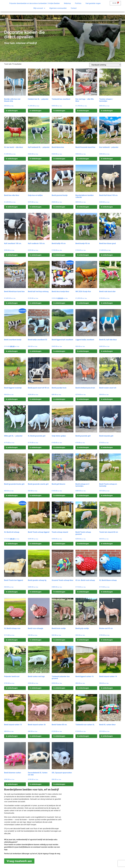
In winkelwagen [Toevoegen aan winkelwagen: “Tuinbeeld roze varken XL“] (83, 736)
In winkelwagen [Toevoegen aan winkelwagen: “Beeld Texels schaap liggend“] (35, 544)
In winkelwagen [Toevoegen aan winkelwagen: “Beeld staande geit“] (107, 447)
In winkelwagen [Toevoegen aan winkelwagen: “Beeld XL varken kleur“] (107, 736)
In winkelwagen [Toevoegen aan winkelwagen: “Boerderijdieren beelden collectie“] (83, 207)
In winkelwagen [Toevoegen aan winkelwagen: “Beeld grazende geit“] (83, 447)
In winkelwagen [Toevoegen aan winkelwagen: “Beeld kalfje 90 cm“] (59, 255)
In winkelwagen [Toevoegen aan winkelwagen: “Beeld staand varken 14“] (107, 688)
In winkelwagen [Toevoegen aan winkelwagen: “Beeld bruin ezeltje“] (59, 640)
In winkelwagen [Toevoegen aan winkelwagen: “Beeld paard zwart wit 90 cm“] (35, 399)
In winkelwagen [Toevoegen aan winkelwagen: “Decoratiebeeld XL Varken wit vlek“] (35, 784)
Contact (74, 8)
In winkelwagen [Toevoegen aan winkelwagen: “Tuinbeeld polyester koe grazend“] (59, 688)
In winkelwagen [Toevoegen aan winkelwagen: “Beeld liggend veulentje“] (12, 399)
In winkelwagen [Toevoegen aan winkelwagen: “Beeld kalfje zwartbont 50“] (35, 351)
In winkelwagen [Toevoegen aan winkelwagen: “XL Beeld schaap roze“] (12, 640)
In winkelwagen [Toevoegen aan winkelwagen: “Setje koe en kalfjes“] (35, 207)
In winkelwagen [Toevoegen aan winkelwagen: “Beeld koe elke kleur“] (12, 207)
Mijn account (39, 8)
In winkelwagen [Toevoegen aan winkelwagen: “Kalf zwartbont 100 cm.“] (12, 255)
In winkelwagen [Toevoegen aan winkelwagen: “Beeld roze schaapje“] (35, 640)
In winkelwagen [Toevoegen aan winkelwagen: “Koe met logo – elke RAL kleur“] (83, 111)
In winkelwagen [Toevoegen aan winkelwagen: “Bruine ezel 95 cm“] (107, 640)
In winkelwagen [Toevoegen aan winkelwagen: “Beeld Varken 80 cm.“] (59, 736)
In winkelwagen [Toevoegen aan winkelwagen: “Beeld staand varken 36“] (35, 736)
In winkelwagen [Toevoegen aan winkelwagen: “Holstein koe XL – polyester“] (35, 111)
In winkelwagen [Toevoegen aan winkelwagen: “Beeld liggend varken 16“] (83, 688)
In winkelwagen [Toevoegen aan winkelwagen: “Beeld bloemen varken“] (12, 784)
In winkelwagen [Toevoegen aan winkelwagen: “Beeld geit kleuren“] (59, 495)
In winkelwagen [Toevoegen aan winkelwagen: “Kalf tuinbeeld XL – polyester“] (35, 159)
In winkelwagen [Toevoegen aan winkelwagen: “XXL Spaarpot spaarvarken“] (59, 784)
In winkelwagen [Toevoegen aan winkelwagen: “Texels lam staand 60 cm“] (107, 544)
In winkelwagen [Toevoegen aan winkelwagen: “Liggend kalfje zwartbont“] (83, 351)
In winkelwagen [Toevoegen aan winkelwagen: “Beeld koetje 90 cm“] (83, 255)
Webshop (67, 3)
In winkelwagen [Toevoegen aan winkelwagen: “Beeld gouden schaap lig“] (35, 592)
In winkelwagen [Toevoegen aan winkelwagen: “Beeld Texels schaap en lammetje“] (107, 495)
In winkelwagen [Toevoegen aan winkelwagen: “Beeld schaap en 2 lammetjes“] (83, 495)
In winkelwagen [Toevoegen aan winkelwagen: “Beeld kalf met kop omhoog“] (35, 303)
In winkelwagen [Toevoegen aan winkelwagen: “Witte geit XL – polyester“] (12, 447)
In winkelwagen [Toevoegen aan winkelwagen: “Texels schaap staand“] (59, 544)
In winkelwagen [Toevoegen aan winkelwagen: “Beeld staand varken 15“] (12, 736)
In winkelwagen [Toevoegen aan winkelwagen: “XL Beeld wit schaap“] (12, 544)
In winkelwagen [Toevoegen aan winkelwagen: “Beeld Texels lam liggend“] (12, 592)
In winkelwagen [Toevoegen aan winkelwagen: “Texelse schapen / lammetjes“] (107, 111)
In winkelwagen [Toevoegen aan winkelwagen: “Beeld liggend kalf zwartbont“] (59, 351)
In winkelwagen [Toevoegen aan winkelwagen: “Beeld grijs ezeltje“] (83, 640)
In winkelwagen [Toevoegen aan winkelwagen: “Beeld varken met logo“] (35, 688)
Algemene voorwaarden (58, 8)
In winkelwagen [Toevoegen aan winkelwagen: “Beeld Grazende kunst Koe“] (83, 159)
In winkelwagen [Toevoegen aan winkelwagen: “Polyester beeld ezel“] (12, 688)
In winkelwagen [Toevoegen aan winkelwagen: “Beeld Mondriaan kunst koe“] (12, 303)
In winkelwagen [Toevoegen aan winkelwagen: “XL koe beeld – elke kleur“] (12, 159)
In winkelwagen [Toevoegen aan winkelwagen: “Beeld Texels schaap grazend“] (83, 544)
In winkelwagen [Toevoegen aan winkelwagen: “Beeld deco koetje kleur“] (59, 303)
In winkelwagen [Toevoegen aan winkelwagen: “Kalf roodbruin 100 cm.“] (35, 255)
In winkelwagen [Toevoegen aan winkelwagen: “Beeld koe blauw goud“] (107, 255)
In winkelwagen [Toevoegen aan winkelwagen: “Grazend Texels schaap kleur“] (59, 592)
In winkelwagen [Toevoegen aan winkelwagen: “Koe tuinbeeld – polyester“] (107, 159)
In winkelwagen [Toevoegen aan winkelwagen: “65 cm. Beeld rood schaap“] (83, 592)
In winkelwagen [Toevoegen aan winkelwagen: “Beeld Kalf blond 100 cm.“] (107, 207)
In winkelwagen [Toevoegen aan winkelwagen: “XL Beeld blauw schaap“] (107, 592)
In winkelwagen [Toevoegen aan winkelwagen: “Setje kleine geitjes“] (59, 447)
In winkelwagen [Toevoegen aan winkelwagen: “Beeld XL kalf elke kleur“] (107, 351)
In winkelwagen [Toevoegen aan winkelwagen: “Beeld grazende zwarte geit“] (35, 495)
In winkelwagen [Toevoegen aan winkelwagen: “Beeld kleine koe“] (59, 159)
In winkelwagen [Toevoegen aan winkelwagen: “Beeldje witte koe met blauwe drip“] (12, 111)
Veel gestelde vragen (93, 3)
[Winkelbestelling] (105, 65)
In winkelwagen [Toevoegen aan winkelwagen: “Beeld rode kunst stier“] (107, 303)
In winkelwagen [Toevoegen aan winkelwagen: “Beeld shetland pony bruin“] (83, 399)
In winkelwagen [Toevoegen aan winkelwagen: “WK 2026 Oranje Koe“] (83, 303)
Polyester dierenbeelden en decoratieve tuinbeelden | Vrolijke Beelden (35, 3)
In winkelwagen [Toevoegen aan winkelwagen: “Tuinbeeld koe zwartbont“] (59, 111)
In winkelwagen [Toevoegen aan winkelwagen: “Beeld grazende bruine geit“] (12, 495)
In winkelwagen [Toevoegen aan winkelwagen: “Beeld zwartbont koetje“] (12, 351)
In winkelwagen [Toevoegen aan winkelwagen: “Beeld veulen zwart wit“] (107, 399)
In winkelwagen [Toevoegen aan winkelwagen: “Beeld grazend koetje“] (59, 207)
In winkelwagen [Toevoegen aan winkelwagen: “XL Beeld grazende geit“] (35, 447)
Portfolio (78, 3)
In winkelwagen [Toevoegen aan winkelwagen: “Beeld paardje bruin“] (59, 399)
